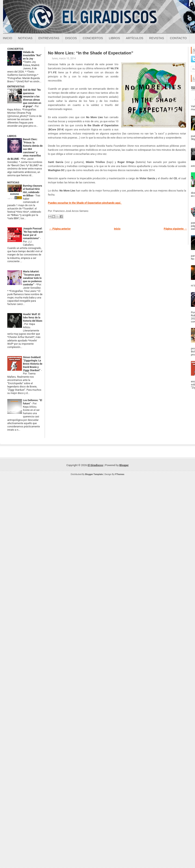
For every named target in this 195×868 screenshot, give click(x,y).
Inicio (8, 38)
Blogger (124, 465)
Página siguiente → (175, 229)
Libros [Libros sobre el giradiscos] (114, 38)
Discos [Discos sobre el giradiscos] (71, 38)
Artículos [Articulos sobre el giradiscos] (135, 38)
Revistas (157, 38)
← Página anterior (60, 229)
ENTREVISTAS (16, 86)
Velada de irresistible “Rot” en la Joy (32, 55)
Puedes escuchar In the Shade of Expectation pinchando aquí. (85, 203)
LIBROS (12, 136)
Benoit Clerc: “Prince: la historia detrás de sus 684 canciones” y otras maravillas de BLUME (25, 149)
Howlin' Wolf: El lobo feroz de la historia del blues (33, 318)
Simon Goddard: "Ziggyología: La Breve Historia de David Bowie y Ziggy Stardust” (33, 364)
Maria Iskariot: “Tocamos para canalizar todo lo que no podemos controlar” (32, 278)
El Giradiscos (95, 465)
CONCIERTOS (15, 49)
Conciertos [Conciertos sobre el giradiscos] (93, 38)
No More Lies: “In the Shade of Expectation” (91, 53)
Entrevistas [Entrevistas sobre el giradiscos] (49, 38)
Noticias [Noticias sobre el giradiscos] (25, 38)
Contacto (178, 38)
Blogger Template (94, 474)
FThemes (120, 474)
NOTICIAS (13, 182)
